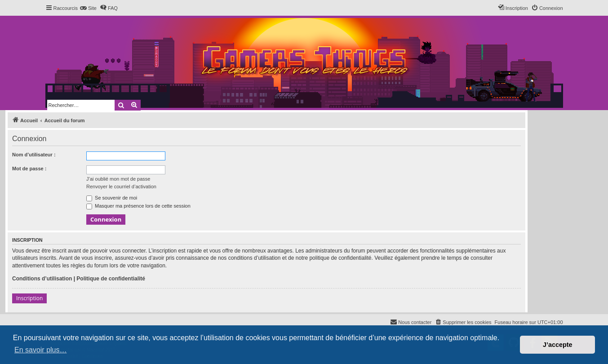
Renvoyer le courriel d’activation (121, 186)
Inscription (29, 298)
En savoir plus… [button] (41, 350)
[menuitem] (88, 8)
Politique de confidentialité (111, 279)
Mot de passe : (29, 169)
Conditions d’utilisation (42, 279)
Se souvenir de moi (112, 198)
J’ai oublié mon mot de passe (118, 179)
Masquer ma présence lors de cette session (138, 206)
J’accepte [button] (558, 345)
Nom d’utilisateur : (34, 155)
